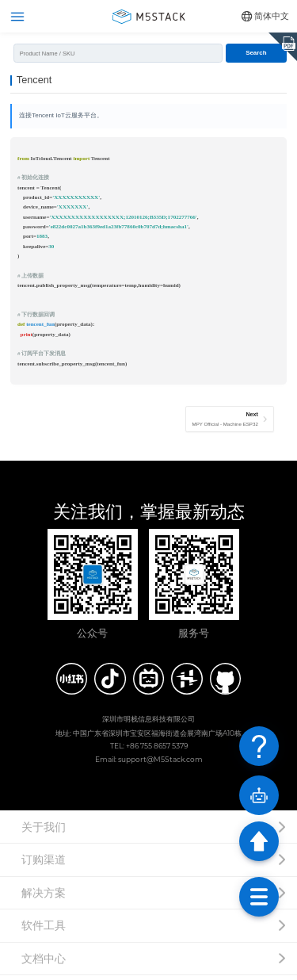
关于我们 (44, 832)
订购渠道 (44, 864)
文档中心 (44, 963)
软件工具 (44, 930)
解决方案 (44, 898)
